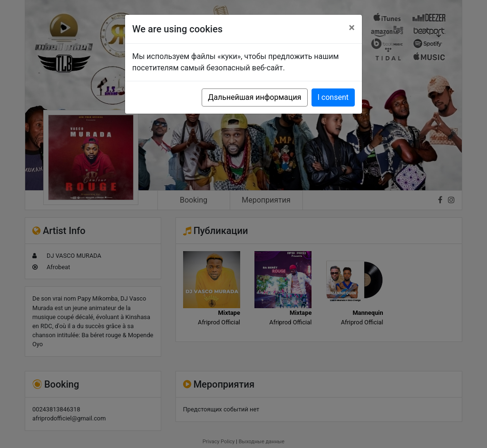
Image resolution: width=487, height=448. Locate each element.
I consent (333, 97)
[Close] (352, 28)
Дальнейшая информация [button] (254, 97)
